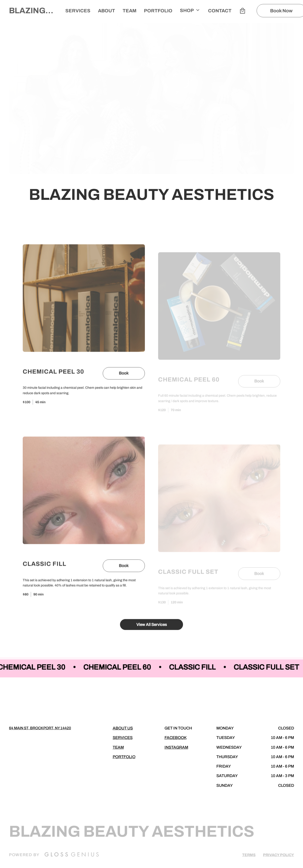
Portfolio (158, 11)
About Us (123, 728)
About (107, 11)
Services (78, 11)
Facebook (176, 738)
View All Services (152, 628)
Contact (220, 11)
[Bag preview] (242, 11)
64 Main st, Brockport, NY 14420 (40, 728)
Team (118, 747)
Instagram (176, 747)
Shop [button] (190, 10)
